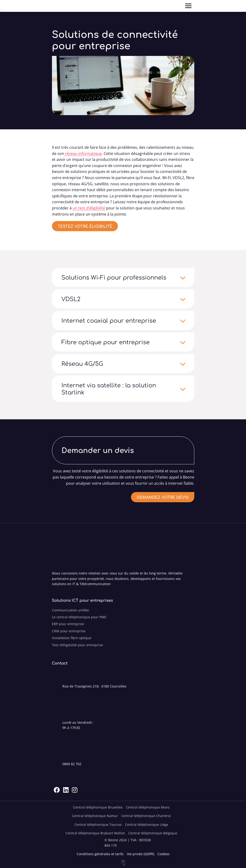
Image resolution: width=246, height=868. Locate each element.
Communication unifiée (70, 610)
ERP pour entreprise (68, 624)
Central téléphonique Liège (147, 825)
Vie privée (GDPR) (141, 854)
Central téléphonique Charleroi (146, 816)
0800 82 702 (72, 764)
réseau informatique (83, 154)
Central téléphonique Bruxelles (98, 807)
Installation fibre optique (72, 638)
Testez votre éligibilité (85, 226)
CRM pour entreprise (69, 631)
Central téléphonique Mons (148, 807)
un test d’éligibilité (89, 208)
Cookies (164, 854)
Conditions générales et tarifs (100, 854)
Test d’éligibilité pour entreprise (77, 645)
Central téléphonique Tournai (98, 825)
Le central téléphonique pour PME (79, 617)
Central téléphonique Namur (95, 816)
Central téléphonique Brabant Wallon (95, 833)
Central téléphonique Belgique (153, 833)
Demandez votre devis (163, 497)
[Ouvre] (188, 6)
